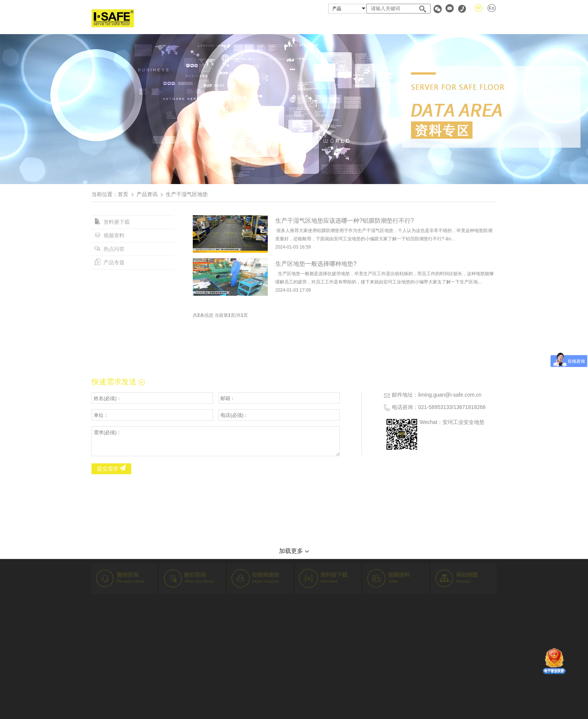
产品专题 (109, 262)
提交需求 (111, 469)
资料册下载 (112, 222)
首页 (240, 24)
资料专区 (444, 24)
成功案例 (356, 24)
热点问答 (109, 249)
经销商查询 (400, 24)
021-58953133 (435, 407)
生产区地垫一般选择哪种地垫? (316, 264)
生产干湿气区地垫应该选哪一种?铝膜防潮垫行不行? (345, 221)
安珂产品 (315, 24)
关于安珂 (275, 24)
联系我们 (484, 24)
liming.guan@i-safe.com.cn (450, 395)
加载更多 (294, 551)
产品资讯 (147, 194)
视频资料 (109, 235)
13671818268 (469, 407)
